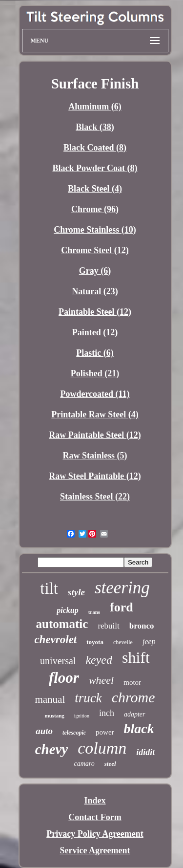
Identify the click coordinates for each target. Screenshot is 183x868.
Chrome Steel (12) (95, 250)
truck (88, 698)
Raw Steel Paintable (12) (95, 476)
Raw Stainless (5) (95, 456)
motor (132, 682)
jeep (149, 641)
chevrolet (55, 640)
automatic (62, 624)
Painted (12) (95, 332)
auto (44, 731)
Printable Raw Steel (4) (95, 414)
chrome (133, 697)
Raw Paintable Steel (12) (95, 435)
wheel (101, 680)
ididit (145, 752)
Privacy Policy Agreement (95, 834)
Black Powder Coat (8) (95, 168)
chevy (52, 749)
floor (64, 678)
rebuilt (108, 626)
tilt (49, 588)
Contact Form (95, 817)
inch (107, 713)
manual (50, 699)
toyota (95, 642)
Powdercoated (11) (95, 394)
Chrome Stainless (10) (95, 230)
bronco (142, 626)
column (102, 748)
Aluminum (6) (95, 107)
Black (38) (95, 127)
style (76, 592)
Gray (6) (95, 271)
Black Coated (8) (95, 148)
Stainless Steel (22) (95, 497)
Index (95, 801)
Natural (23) (95, 291)
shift (136, 657)
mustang (54, 716)
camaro (84, 764)
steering (122, 588)
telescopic (74, 733)
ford (122, 607)
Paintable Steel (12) (95, 312)
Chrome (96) (95, 209)
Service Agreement (95, 850)
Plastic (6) (95, 353)
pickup (67, 610)
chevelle (123, 642)
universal (58, 661)
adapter (135, 714)
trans (94, 612)
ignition (82, 716)
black (139, 728)
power (105, 732)
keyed (99, 660)
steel (110, 764)
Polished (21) (95, 373)
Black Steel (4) (95, 189)
